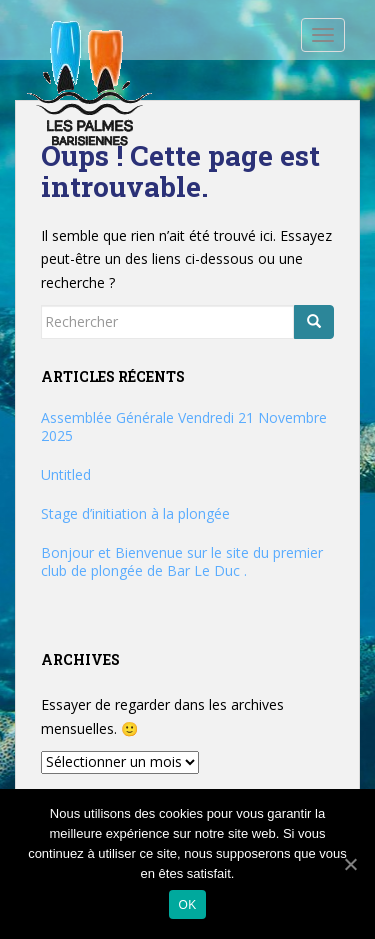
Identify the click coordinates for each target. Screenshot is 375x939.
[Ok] (350, 864)
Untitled (66, 474)
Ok (188, 905)
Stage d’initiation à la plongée (135, 513)
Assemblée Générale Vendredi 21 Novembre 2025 (184, 426)
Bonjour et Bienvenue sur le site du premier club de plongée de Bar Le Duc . (182, 561)
